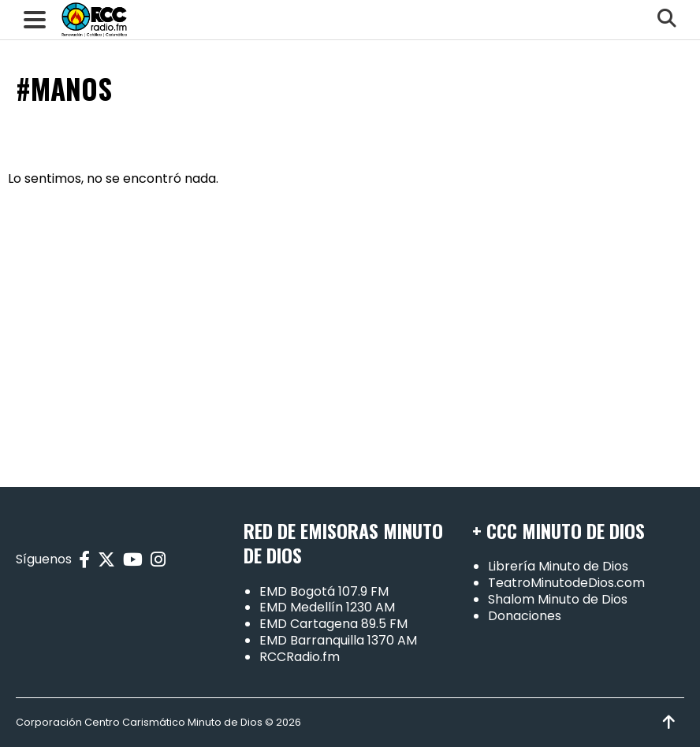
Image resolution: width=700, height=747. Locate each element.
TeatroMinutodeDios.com (566, 583)
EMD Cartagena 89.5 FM (333, 624)
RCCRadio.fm (300, 657)
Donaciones (525, 616)
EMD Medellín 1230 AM (327, 607)
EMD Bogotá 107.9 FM (324, 591)
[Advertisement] (350, 329)
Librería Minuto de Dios (558, 566)
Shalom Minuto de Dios (558, 599)
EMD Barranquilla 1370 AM (338, 640)
